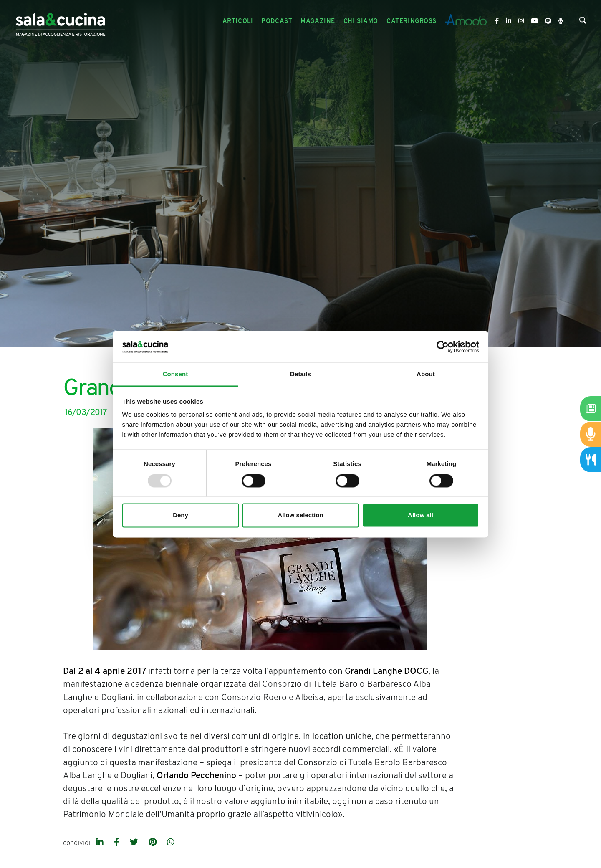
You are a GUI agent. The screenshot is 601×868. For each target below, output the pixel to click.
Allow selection (300, 515)
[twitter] (135, 843)
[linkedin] (101, 843)
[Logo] (61, 22)
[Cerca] (583, 22)
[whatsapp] (171, 843)
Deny (181, 515)
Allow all (420, 515)
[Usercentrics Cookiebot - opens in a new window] (443, 347)
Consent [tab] (176, 374)
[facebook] (118, 843)
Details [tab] (300, 374)
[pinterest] (154, 843)
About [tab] (426, 374)
